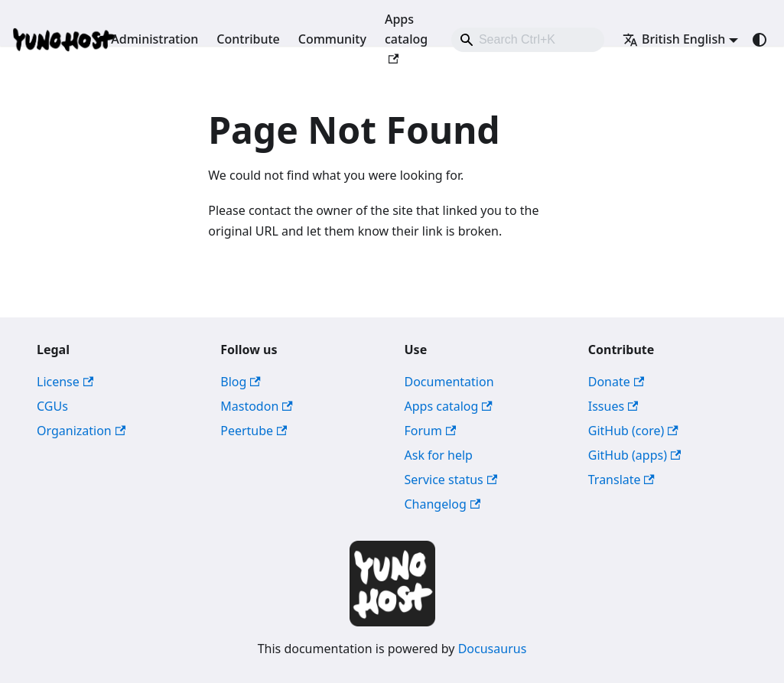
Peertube (254, 431)
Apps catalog (406, 37)
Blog (240, 382)
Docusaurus (493, 649)
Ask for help (439, 455)
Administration (155, 39)
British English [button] (674, 39)
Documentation (449, 382)
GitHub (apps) (635, 455)
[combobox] (528, 40)
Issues (613, 406)
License (65, 382)
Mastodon (256, 406)
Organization (81, 431)
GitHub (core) (633, 431)
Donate (616, 382)
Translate (621, 480)
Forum (431, 431)
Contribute (248, 39)
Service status (451, 480)
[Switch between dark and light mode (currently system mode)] (760, 40)
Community (332, 39)
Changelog (443, 504)
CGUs (52, 406)
